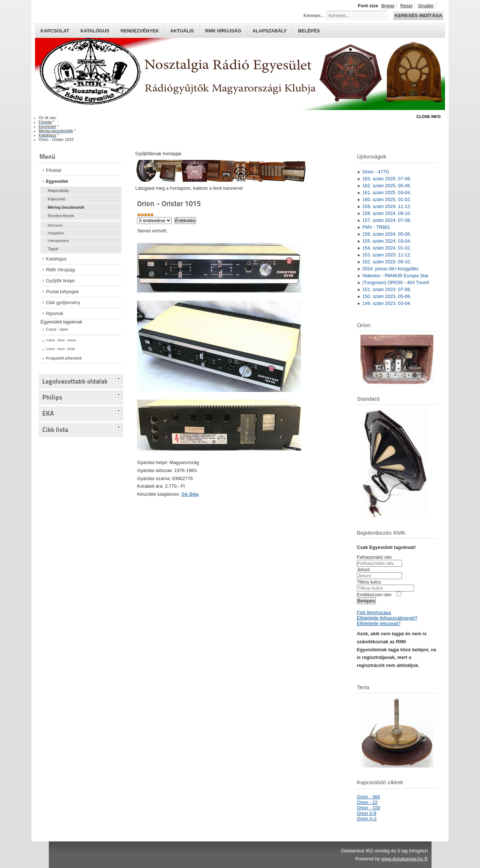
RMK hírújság (223, 31)
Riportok (55, 313)
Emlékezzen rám (374, 595)
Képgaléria (56, 233)
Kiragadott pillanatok (64, 358)
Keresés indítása (418, 15)
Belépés (309, 31)
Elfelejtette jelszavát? (379, 623)
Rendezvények (140, 31)
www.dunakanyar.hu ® (405, 859)
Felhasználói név (374, 557)
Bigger (388, 6)
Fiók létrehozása (374, 612)
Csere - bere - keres (61, 340)
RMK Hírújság (61, 270)
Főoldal (54, 170)
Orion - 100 (368, 808)
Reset (406, 6)
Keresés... (314, 15)
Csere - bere (57, 329)
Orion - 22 (367, 802)
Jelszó (363, 569)
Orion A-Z (367, 819)
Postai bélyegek (62, 292)
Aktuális (182, 31)
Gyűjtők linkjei (60, 281)
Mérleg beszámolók (66, 207)
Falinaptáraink (58, 241)
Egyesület (57, 181)
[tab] (120, 378)
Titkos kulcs (369, 582)
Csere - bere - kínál (60, 349)
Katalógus (95, 31)
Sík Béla (190, 494)
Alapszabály (270, 31)
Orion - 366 (368, 797)
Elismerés (55, 225)
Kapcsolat (55, 31)
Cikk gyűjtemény (63, 303)
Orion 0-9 (366, 813)
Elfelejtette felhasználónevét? (387, 618)
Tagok (53, 249)
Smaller (426, 6)
